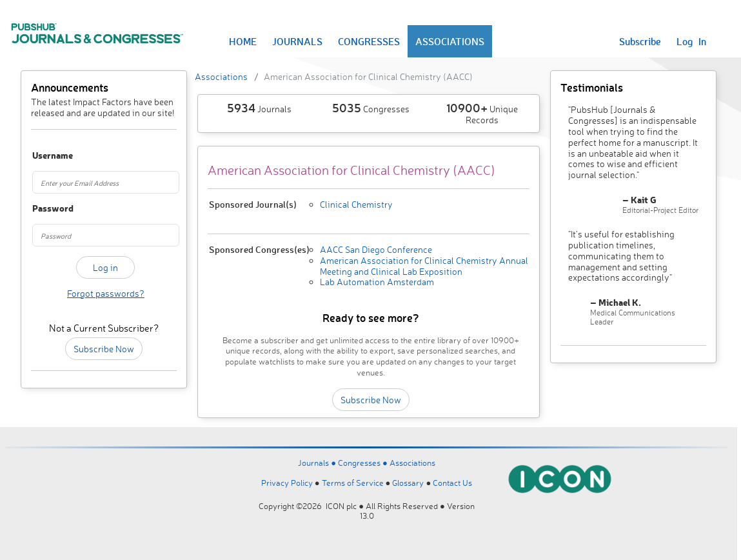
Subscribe (640, 41)
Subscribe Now (104, 349)
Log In (691, 41)
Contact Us (452, 483)
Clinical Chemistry (356, 204)
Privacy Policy (287, 483)
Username (43, 156)
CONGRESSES (369, 41)
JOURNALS (297, 41)
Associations (221, 76)
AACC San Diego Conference (376, 249)
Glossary (408, 483)
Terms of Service (353, 483)
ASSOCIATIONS (450, 41)
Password (43, 209)
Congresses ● (364, 463)
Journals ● (318, 463)
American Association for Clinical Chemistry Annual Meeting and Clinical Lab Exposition (424, 266)
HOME (243, 41)
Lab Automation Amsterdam (377, 282)
